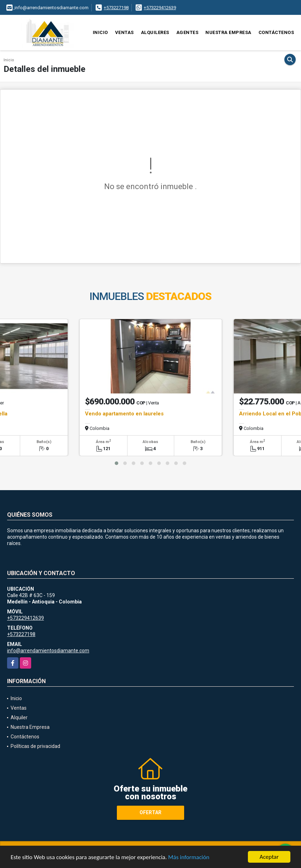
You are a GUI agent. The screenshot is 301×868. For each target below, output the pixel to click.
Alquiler (19, 717)
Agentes (188, 32)
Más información (189, 858)
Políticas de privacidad (35, 746)
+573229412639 (160, 8)
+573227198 (116, 8)
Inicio (100, 32)
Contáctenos (276, 32)
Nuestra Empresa (228, 32)
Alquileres (155, 32)
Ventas (124, 32)
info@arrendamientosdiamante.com (48, 651)
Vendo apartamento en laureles (124, 414)
